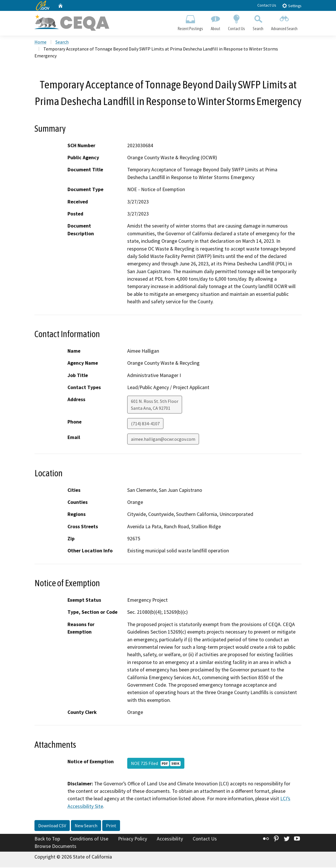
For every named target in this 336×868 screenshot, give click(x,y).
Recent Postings (190, 22)
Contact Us (267, 5)
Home (40, 43)
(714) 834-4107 (145, 424)
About (215, 22)
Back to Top (47, 840)
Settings (292, 6)
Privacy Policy (133, 840)
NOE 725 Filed (156, 764)
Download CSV (52, 826)
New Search (86, 826)
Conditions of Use (89, 840)
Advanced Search (284, 22)
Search (258, 22)
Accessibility (170, 840)
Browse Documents (55, 847)
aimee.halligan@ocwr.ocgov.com (163, 440)
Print (111, 826)
